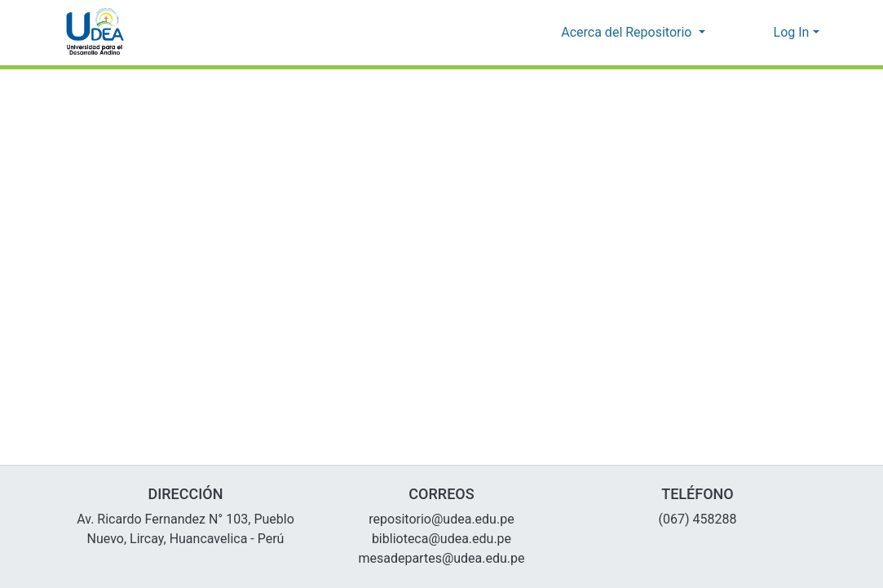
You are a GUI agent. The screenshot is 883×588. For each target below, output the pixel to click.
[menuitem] (759, 33)
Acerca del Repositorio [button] (629, 33)
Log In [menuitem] (791, 33)
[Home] (95, 33)
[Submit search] (735, 33)
